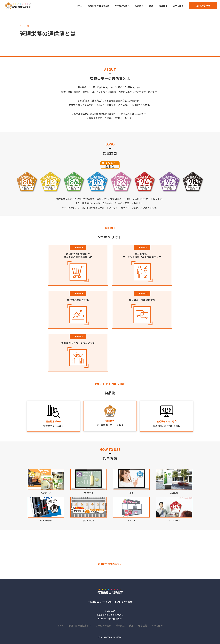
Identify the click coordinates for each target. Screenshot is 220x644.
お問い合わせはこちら (110, 564)
